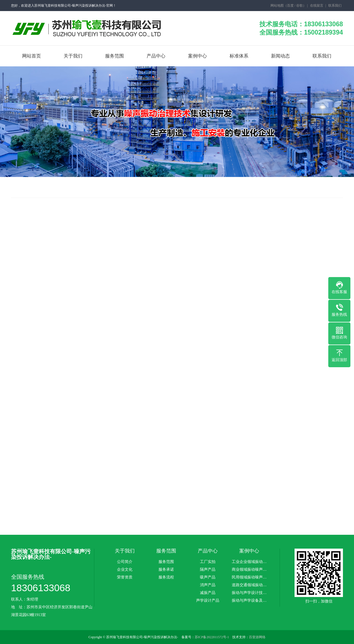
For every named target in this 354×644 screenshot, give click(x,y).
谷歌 (300, 6)
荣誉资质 (125, 577)
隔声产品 (208, 570)
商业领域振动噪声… (249, 570)
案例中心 (197, 56)
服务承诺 (166, 570)
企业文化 (125, 570)
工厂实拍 (208, 562)
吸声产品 (208, 577)
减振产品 (208, 593)
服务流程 (166, 577)
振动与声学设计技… (249, 593)
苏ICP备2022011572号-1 (212, 637)
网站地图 (277, 6)
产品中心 (156, 56)
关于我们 (73, 56)
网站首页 (32, 56)
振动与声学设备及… (249, 601)
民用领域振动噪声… (249, 577)
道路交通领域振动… (249, 585)
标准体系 (239, 56)
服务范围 (114, 56)
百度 (290, 6)
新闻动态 (280, 56)
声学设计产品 (208, 601)
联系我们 (335, 6)
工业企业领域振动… (249, 562)
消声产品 (208, 585)
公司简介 (125, 562)
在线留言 (317, 6)
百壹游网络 (257, 637)
